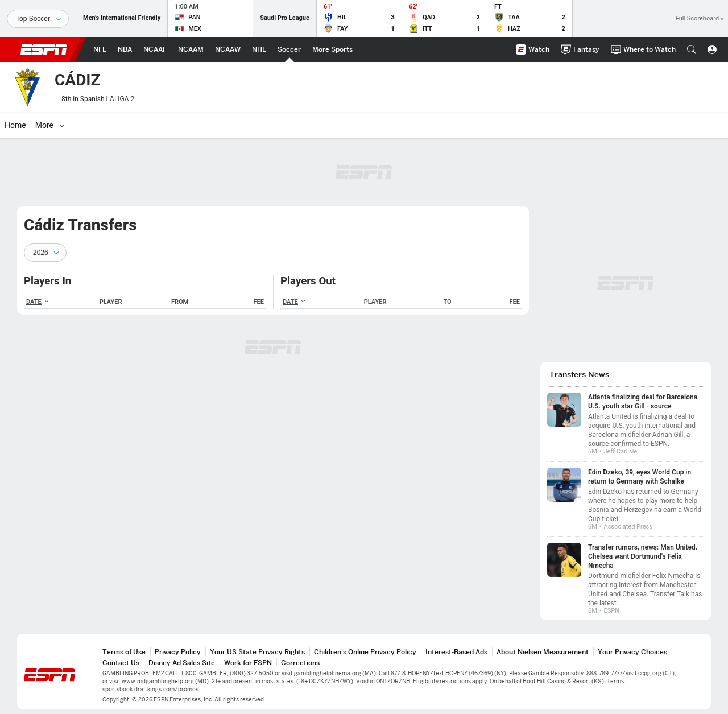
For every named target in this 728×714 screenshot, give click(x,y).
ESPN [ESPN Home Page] (44, 49)
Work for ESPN (248, 663)
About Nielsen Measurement (543, 652)
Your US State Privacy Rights (257, 652)
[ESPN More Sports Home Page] (332, 49)
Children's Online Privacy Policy (365, 652)
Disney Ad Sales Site (182, 663)
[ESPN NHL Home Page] (259, 49)
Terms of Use (124, 652)
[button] (692, 49)
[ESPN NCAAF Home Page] (155, 49)
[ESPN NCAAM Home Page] (191, 49)
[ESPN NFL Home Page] (100, 49)
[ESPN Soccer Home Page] (289, 49)
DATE (38, 302)
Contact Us (121, 663)
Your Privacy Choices (632, 652)
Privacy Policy (178, 652)
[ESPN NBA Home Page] (125, 49)
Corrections (300, 663)
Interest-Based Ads (456, 652)
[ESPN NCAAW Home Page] (228, 49)
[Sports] (38, 19)
